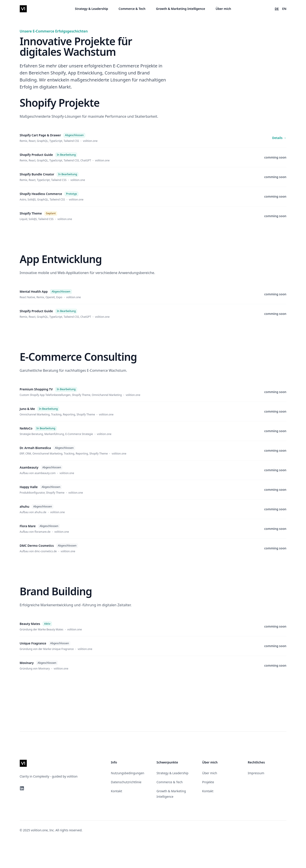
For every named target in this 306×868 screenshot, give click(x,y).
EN (284, 9)
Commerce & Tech (132, 9)
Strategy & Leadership (92, 9)
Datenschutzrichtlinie (126, 782)
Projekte (208, 782)
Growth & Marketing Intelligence (181, 9)
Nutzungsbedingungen (128, 773)
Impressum (256, 773)
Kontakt (117, 791)
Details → (279, 138)
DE (277, 9)
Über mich (223, 9)
